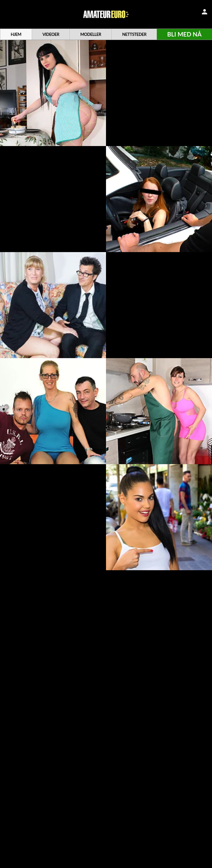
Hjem (16, 34)
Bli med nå (184, 34)
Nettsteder (134, 34)
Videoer (51, 34)
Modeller (91, 34)
